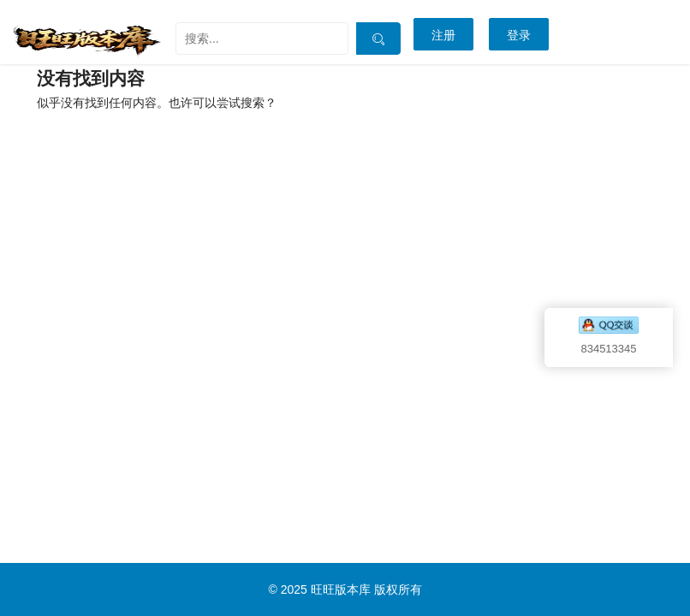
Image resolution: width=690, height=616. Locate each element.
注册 (443, 35)
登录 (519, 35)
